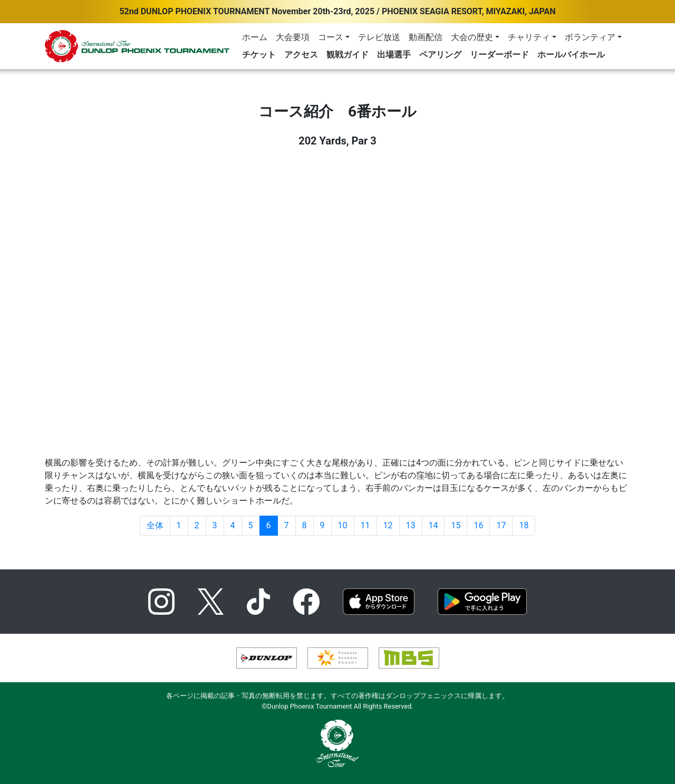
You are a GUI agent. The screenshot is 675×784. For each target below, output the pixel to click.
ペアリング (440, 55)
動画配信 (426, 37)
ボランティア (590, 37)
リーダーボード (499, 55)
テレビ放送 (379, 37)
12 (388, 525)
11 (365, 525)
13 (411, 525)
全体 (155, 525)
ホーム (255, 37)
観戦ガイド (348, 55)
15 (456, 525)
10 (343, 525)
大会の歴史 (472, 37)
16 (478, 525)
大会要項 (293, 37)
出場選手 (394, 55)
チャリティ (529, 37)
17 (501, 525)
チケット (259, 55)
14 (433, 525)
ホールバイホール (571, 55)
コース (331, 37)
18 (524, 525)
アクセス (301, 55)
